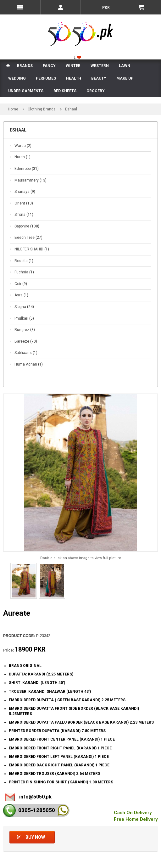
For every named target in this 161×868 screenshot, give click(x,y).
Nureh (22, 157)
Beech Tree (28, 238)
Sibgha (24, 307)
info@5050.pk (35, 797)
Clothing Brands (42, 109)
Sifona (24, 215)
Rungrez (25, 330)
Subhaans (26, 353)
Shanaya (25, 192)
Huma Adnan (29, 364)
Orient (24, 203)
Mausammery (31, 180)
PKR (105, 8)
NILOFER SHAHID (32, 249)
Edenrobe (27, 169)
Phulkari (24, 318)
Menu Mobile (20, 7)
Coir (21, 284)
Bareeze (26, 341)
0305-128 (37, 810)
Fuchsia (24, 272)
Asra (21, 295)
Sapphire (27, 226)
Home (13, 109)
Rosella (24, 261)
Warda (23, 146)
